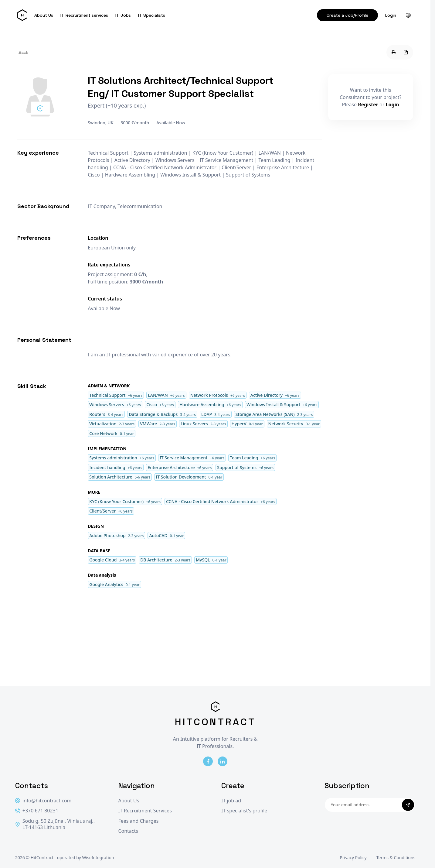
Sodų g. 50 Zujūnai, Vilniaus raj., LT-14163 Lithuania (55, 824)
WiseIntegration (98, 858)
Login (391, 15)
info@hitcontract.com (43, 801)
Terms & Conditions (396, 858)
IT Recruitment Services (145, 811)
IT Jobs (123, 15)
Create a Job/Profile (347, 15)
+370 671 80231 (37, 811)
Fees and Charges (138, 821)
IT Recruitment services (84, 15)
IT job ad (231, 801)
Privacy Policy (353, 858)
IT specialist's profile (244, 811)
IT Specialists (152, 15)
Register (368, 105)
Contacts (128, 831)
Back (23, 52)
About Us (44, 15)
